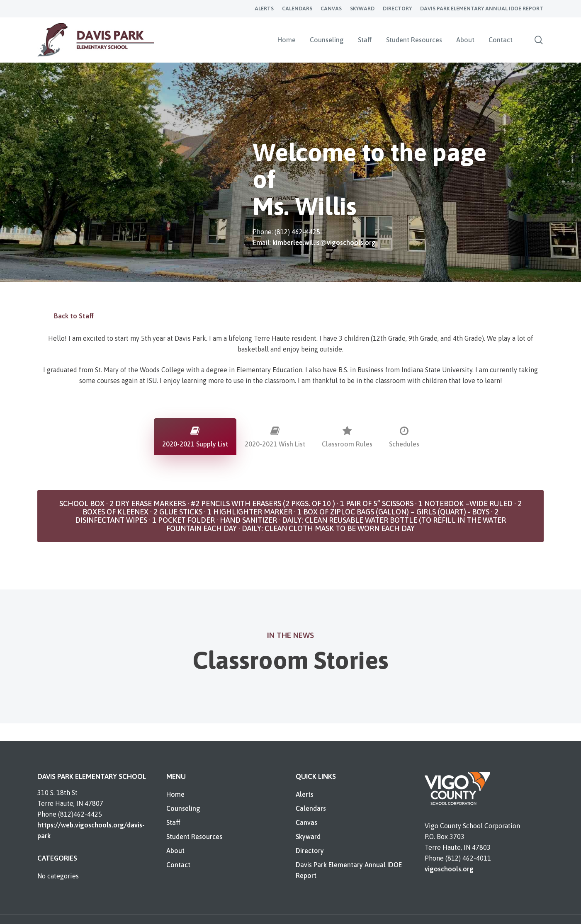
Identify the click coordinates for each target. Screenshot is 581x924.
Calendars (311, 808)
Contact (178, 865)
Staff (173, 822)
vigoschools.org (449, 869)
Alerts (305, 794)
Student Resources (194, 837)
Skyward (308, 837)
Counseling (183, 808)
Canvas (306, 822)
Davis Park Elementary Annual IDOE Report (349, 870)
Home (175, 794)
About (175, 851)
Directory (310, 851)
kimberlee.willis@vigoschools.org (324, 243)
